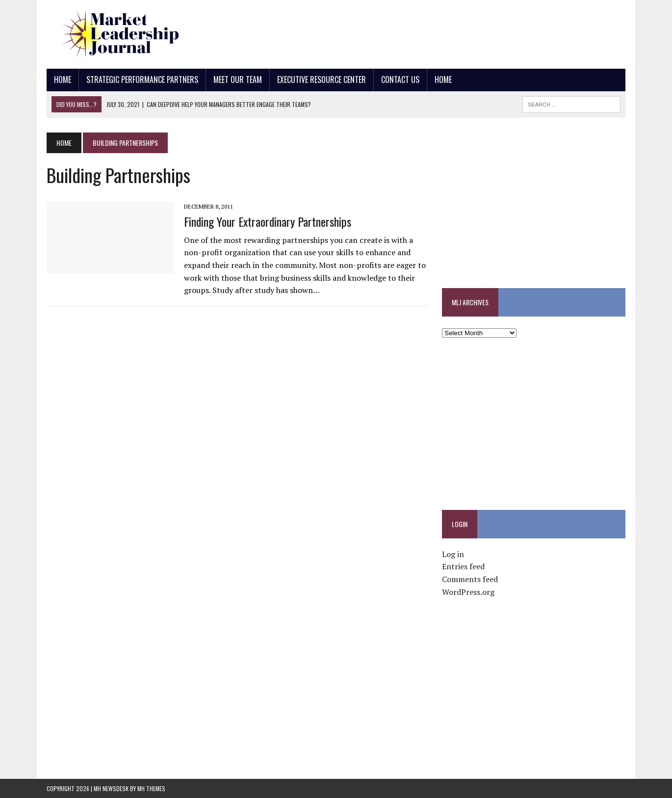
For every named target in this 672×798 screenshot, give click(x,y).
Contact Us (400, 80)
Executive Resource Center (322, 80)
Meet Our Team (238, 80)
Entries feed (463, 566)
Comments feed (470, 579)
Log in (453, 554)
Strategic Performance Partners (142, 80)
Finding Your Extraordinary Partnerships (268, 221)
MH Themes (151, 788)
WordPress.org (468, 592)
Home (63, 80)
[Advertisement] (447, 32)
